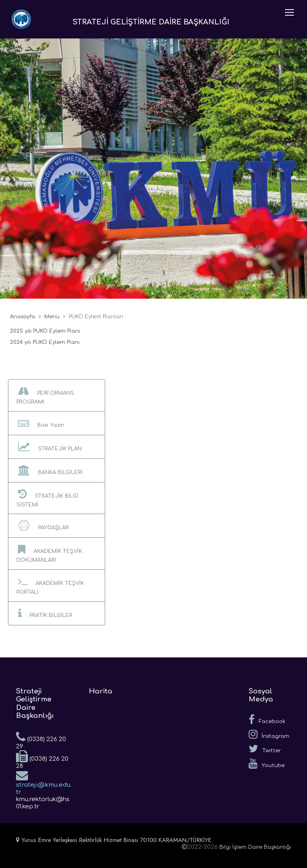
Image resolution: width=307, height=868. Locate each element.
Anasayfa (23, 317)
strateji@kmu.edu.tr (44, 782)
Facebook (267, 719)
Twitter (265, 749)
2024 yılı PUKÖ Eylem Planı (45, 342)
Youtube (267, 764)
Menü (52, 317)
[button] (57, 395)
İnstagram (269, 734)
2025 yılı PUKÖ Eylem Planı (45, 331)
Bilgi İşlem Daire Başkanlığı (255, 847)
